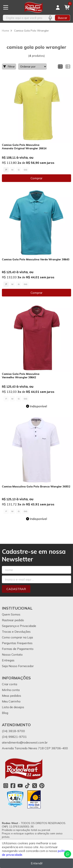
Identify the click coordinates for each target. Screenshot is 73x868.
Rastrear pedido (13, 620)
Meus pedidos (12, 696)
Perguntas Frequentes (17, 643)
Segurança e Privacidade (19, 626)
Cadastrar (16, 589)
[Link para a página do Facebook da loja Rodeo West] (13, 786)
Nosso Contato (12, 654)
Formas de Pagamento (18, 649)
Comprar (36, 178)
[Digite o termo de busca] (24, 18)
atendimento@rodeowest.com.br (25, 742)
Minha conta (11, 690)
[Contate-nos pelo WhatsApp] (68, 854)
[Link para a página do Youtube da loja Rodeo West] (20, 786)
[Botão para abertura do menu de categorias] (6, 7)
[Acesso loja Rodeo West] (58, 7)
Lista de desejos (13, 707)
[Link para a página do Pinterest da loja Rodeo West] (42, 786)
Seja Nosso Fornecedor (18, 666)
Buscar (62, 18)
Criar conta (10, 684)
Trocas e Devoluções (16, 632)
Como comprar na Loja (17, 637)
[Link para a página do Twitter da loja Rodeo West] (35, 786)
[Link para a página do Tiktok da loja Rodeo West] (27, 786)
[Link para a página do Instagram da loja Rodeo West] (6, 786)
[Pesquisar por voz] (50, 18)
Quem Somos (11, 614)
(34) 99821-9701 (14, 737)
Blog (5, 713)
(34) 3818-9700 (13, 731)
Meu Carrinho (11, 701)
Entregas (8, 660)
